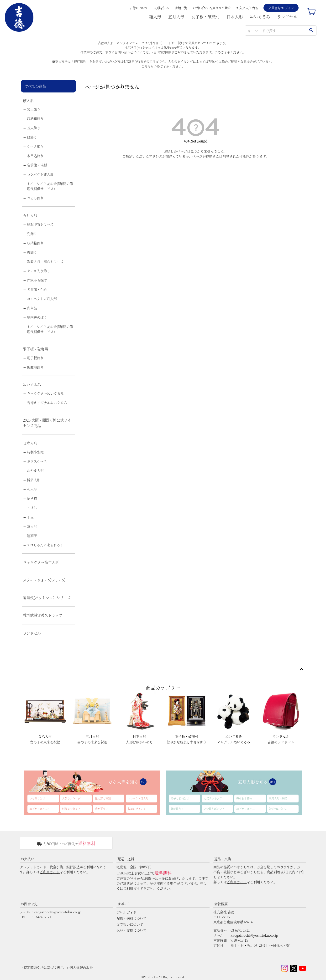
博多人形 (34, 480)
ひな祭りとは (37, 798)
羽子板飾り (35, 358)
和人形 (32, 489)
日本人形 (235, 17)
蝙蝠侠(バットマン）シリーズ (47, 597)
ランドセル (287, 17)
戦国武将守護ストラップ (43, 615)
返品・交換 (223, 859)
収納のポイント (137, 809)
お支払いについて (130, 924)
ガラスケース (37, 461)
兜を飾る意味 (244, 798)
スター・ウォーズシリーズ (44, 580)
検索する (311, 31)
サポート (124, 904)
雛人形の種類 (103, 798)
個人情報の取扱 (81, 967)
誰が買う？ (102, 809)
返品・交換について (131, 930)
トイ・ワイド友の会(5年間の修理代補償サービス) (50, 186)
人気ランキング (71, 798)
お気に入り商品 (247, 8)
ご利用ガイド (50, 872)
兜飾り (32, 234)
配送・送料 (126, 859)
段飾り (32, 137)
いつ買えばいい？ (214, 809)
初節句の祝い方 (278, 809)
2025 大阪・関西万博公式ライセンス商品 (47, 423)
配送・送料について (131, 918)
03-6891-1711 (43, 917)
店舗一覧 (181, 8)
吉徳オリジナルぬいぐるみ (47, 403)
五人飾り (34, 128)
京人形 (32, 526)
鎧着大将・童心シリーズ (45, 261)
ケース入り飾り (39, 271)
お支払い (27, 859)
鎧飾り (32, 252)
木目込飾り (35, 156)
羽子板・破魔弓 (206, 17)
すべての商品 (35, 86)
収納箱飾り (35, 118)
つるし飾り (35, 198)
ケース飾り (35, 146)
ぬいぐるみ (260, 17)
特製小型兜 (35, 452)
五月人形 (176, 17)
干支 (30, 517)
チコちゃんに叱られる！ (45, 545)
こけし (32, 508)
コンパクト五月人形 (42, 299)
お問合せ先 (29, 904)
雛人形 (155, 17)
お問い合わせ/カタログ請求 (212, 8)
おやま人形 (35, 470)
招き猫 (32, 498)
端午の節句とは (180, 798)
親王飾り (34, 109)
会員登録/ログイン (281, 8)
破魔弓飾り (35, 367)
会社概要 (221, 904)
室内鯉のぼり (37, 317)
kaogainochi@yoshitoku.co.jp (57, 912)
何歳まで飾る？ (71, 809)
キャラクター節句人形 (41, 562)
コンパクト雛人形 (40, 174)
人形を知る (161, 8)
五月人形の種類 (278, 798)
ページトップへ (301, 670)
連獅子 (32, 536)
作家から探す (37, 280)
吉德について (139, 8)
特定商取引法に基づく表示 (44, 967)
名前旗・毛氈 (37, 165)
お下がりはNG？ (39, 809)
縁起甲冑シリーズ (40, 224)
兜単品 (32, 308)
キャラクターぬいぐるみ (45, 393)
